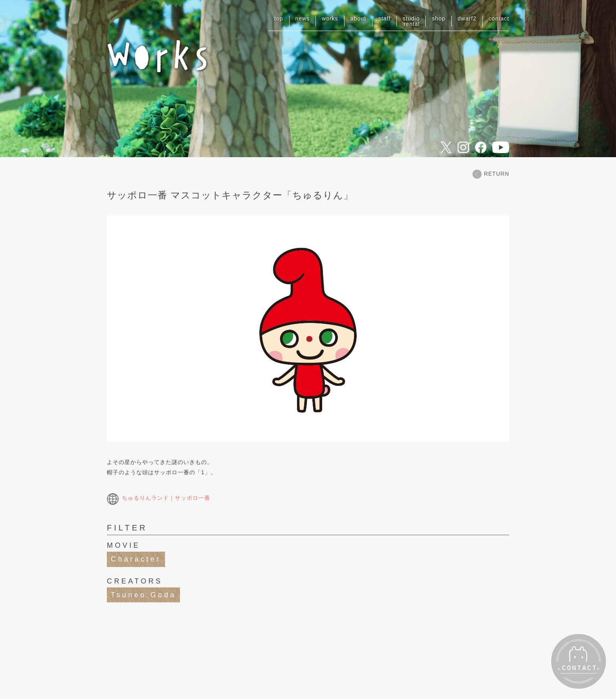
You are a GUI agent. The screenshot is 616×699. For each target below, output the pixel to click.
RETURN (491, 174)
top (279, 18)
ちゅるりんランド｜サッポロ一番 (159, 498)
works (330, 18)
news (303, 18)
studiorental (411, 21)
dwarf (467, 18)
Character (136, 559)
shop (438, 18)
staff (384, 18)
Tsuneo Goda (143, 595)
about (358, 18)
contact (499, 18)
